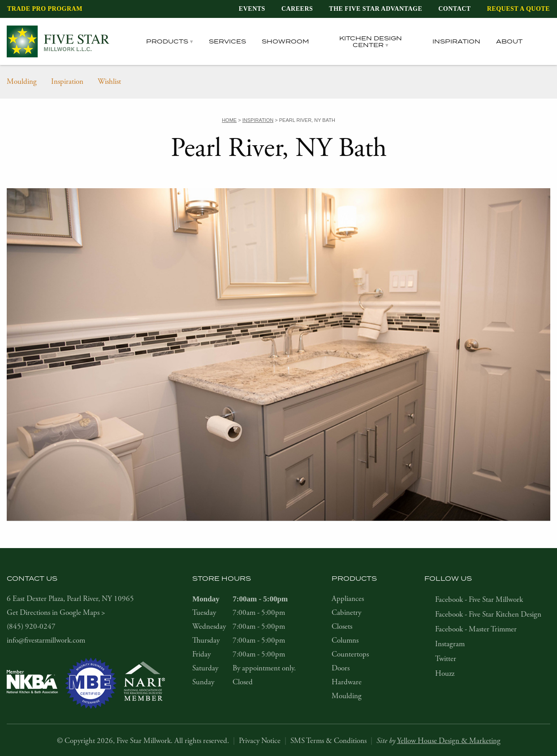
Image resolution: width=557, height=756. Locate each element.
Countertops (350, 654)
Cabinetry (346, 613)
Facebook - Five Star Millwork (479, 600)
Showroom (285, 41)
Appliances (348, 599)
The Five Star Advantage (376, 9)
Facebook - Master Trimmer (476, 629)
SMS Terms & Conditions (328, 741)
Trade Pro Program (45, 9)
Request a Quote (518, 9)
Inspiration (456, 41)
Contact (454, 9)
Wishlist (109, 82)
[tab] (544, 41)
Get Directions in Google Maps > (56, 613)
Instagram (450, 644)
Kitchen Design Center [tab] (371, 41)
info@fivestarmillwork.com (46, 640)
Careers (297, 9)
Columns (345, 640)
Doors (341, 668)
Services (227, 41)
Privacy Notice (260, 741)
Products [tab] (167, 41)
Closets (342, 626)
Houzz (445, 674)
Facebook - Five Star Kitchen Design (488, 614)
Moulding (22, 82)
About (509, 41)
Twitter (446, 659)
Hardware (347, 682)
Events (252, 9)
